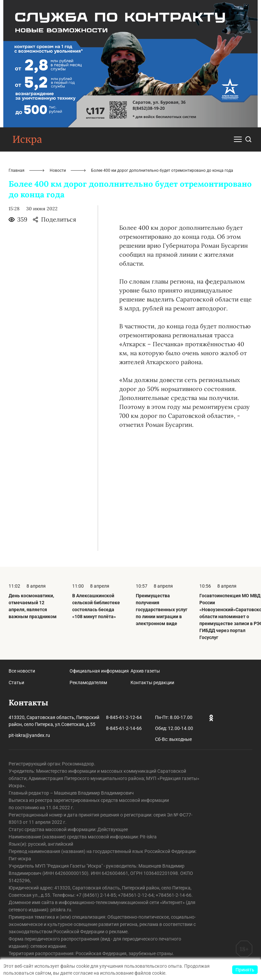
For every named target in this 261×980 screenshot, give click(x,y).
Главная (17, 170)
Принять (245, 970)
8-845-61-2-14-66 (124, 728)
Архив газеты (145, 671)
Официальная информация (99, 671)
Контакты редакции (152, 683)
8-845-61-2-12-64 (124, 717)
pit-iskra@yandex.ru (29, 735)
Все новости (22, 671)
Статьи (16, 683)
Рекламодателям (88, 683)
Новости (58, 170)
